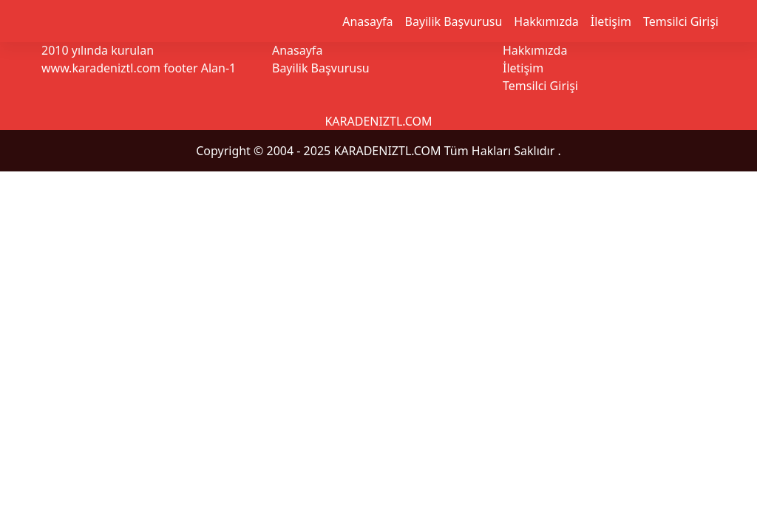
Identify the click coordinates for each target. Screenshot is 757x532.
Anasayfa (367, 21)
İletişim (611, 21)
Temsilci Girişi (681, 21)
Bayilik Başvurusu (454, 21)
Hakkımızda (546, 21)
